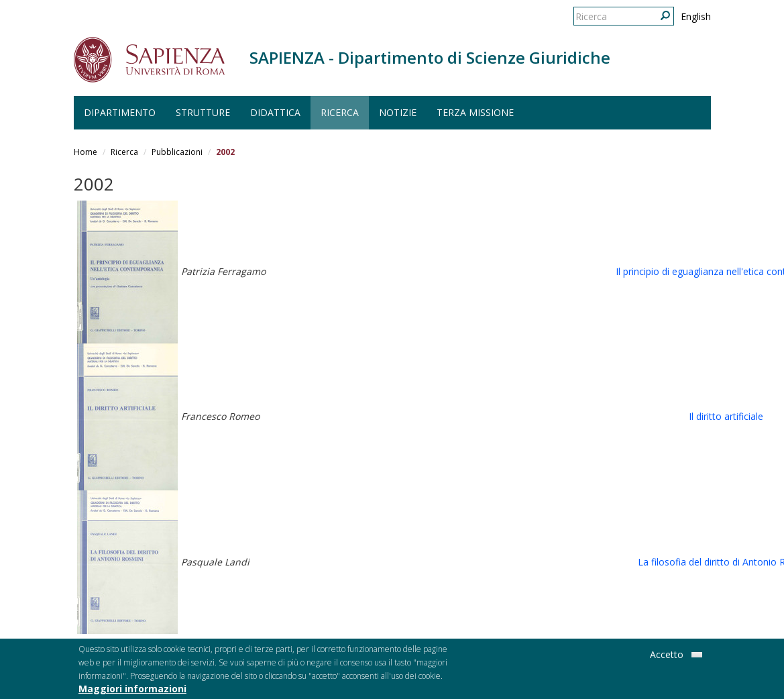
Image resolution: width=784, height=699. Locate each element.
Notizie (398, 112)
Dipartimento (120, 112)
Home (86, 152)
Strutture (203, 112)
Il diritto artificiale (726, 416)
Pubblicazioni (177, 152)
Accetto (667, 656)
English (696, 16)
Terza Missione (475, 112)
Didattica (275, 112)
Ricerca (340, 112)
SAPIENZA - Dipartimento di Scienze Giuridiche (430, 57)
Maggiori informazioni (132, 691)
